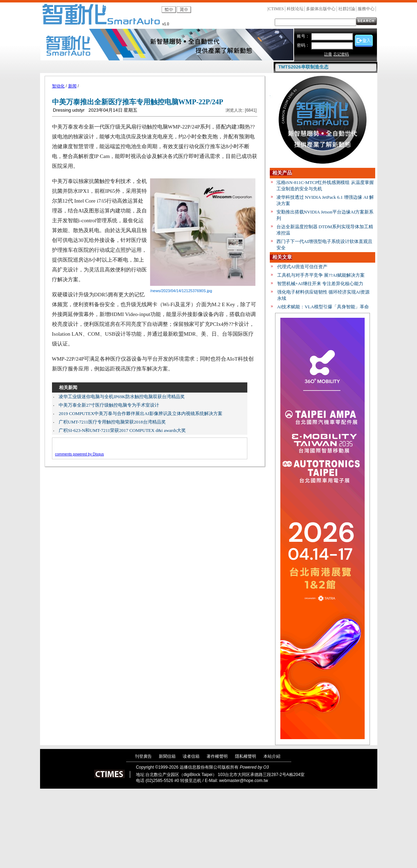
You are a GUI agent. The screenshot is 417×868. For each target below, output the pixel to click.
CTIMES (276, 9)
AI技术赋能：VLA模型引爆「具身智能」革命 (323, 307)
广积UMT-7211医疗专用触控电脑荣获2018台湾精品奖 (112, 422)
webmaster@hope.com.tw (244, 781)
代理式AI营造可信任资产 (302, 267)
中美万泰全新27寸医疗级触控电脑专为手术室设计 (109, 405)
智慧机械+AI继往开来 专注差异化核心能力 (320, 284)
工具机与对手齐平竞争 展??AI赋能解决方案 (321, 275)
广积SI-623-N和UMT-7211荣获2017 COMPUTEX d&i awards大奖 (122, 430)
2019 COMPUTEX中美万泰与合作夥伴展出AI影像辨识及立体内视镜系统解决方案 (140, 413)
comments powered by (80, 454)
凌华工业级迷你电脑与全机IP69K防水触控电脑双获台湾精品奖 (122, 397)
